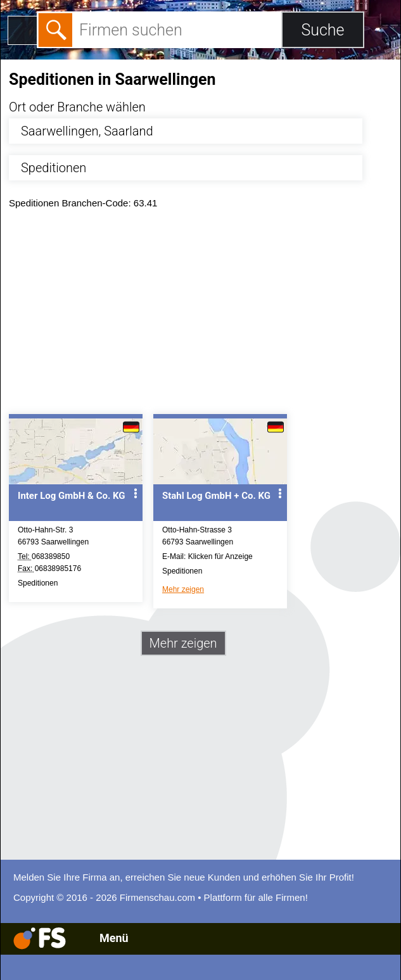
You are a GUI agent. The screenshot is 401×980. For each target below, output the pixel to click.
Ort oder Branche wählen (77, 107)
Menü (114, 938)
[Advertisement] (200, 315)
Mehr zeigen (183, 589)
